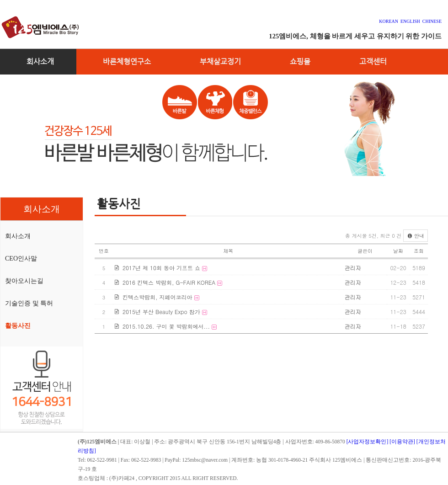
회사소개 (40, 61)
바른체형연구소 (127, 61)
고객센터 (373, 61)
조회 (419, 251)
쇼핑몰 (300, 61)
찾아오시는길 (24, 281)
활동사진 (18, 326)
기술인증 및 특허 (29, 303)
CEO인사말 (21, 258)
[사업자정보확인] (368, 442)
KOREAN (390, 21)
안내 (416, 236)
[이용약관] (402, 442)
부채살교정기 (220, 61)
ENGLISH (410, 21)
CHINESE (432, 21)
